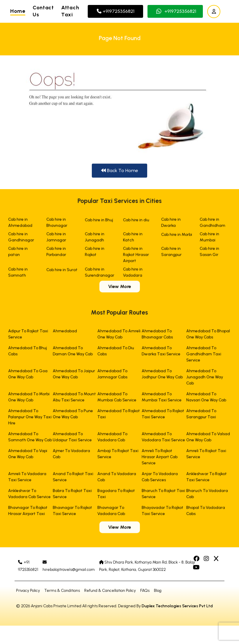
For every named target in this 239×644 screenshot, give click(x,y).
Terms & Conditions (62, 591)
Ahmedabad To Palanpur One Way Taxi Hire (30, 418)
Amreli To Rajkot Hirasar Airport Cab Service (160, 458)
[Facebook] (197, 559)
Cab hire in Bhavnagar (57, 224)
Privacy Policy (28, 591)
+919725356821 (116, 11)
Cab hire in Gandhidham (212, 224)
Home (18, 11)
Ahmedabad (65, 332)
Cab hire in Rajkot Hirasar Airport (136, 256)
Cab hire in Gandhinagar (21, 238)
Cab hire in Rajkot (95, 253)
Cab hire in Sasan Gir (209, 253)
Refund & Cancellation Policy (110, 591)
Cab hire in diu (136, 221)
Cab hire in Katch (133, 238)
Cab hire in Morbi (177, 236)
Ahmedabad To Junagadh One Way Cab (205, 378)
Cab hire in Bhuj (99, 221)
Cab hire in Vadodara (133, 274)
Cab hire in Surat (62, 271)
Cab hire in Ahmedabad (20, 224)
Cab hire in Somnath (18, 274)
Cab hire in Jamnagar (56, 238)
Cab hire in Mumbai (209, 238)
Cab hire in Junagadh (95, 238)
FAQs (145, 591)
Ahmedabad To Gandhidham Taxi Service (204, 355)
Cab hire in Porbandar (56, 253)
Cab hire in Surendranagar (100, 274)
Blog (158, 591)
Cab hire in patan (18, 253)
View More (120, 288)
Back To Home (120, 171)
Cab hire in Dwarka (171, 224)
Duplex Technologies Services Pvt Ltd (177, 606)
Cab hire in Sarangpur (171, 253)
